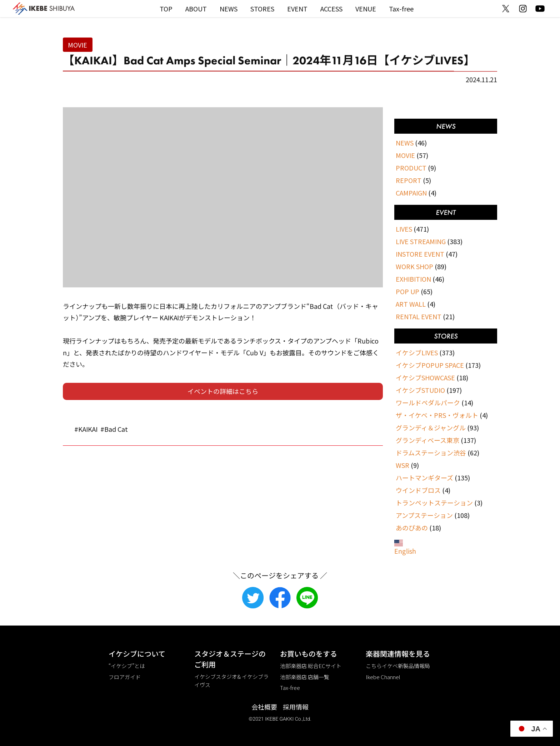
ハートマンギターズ (424, 478)
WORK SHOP (414, 266)
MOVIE (77, 45)
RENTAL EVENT (419, 316)
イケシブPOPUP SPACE (430, 365)
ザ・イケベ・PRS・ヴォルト (437, 415)
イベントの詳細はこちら (223, 391)
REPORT (409, 180)
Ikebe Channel (383, 677)
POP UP (407, 291)
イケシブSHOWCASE (425, 377)
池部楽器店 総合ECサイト (311, 666)
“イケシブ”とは (127, 666)
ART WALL (411, 304)
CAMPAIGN (411, 193)
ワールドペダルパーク (428, 402)
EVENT (297, 9)
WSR (402, 465)
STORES (262, 9)
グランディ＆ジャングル (431, 428)
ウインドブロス (418, 490)
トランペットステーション (434, 503)
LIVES (404, 229)
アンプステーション (424, 515)
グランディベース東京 (427, 440)
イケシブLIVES (417, 352)
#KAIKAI (86, 429)
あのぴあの (412, 528)
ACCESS (331, 9)
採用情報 (296, 707)
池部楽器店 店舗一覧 (305, 677)
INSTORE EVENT (420, 254)
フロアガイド (125, 677)
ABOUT (196, 9)
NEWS (229, 9)
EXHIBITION (413, 279)
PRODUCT (411, 168)
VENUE (366, 9)
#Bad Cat (114, 429)
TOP (166, 9)
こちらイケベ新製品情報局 (398, 666)
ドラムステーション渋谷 (431, 453)
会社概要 (264, 707)
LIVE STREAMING (421, 241)
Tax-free (401, 9)
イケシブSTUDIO (420, 390)
